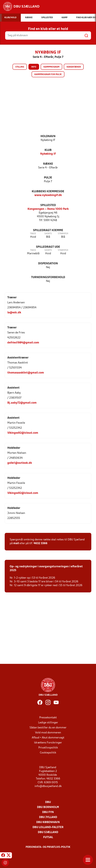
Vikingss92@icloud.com (23, 433)
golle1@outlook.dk (20, 463)
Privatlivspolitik (48, 748)
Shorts (48, 234)
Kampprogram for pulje (48, 75)
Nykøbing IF (48, 154)
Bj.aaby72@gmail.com (22, 403)
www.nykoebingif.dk (48, 195)
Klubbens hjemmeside (48, 192)
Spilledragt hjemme (48, 230)
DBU (48, 802)
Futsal (48, 837)
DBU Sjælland (48, 832)
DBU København (48, 822)
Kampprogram (51, 67)
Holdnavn (48, 136)
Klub (48, 150)
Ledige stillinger (48, 723)
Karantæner (74, 67)
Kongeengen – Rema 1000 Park (48, 209)
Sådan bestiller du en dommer (48, 728)
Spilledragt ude (48, 247)
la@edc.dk (14, 313)
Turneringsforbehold (48, 277)
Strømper (63, 234)
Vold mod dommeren (48, 733)
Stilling (20, 67)
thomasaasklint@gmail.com (26, 373)
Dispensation (48, 264)
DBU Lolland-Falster (48, 827)
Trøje (33, 234)
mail (16, 543)
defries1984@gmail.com (23, 343)
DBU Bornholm (48, 807)
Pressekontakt (48, 718)
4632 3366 (40, 543)
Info (34, 67)
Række (48, 164)
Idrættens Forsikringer (48, 743)
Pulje (48, 178)
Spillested (48, 205)
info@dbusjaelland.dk (48, 786)
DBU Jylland (48, 817)
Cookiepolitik (48, 753)
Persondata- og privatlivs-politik (48, 847)
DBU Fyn (48, 812)
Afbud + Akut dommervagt (48, 738)
